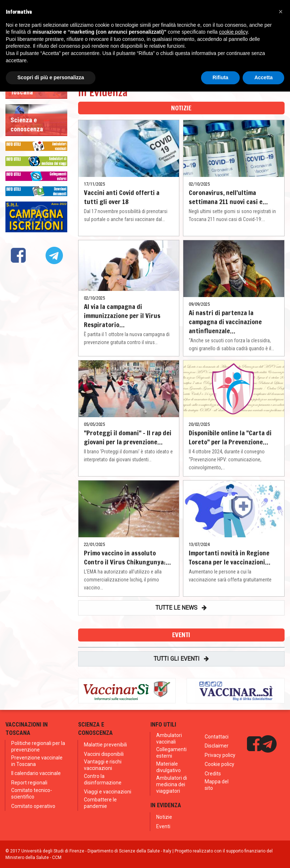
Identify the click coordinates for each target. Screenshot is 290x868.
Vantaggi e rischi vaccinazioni (103, 765)
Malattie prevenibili (105, 745)
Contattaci (217, 737)
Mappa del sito (217, 785)
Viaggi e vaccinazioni (108, 792)
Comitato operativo (33, 806)
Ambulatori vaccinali (169, 738)
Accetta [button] (263, 77)
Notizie (164, 817)
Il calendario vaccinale (36, 773)
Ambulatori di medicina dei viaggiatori (172, 784)
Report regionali (29, 783)
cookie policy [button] (233, 32)
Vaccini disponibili (104, 754)
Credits (213, 774)
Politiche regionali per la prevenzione (38, 746)
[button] (281, 12)
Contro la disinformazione (103, 779)
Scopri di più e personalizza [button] (51, 77)
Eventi (163, 826)
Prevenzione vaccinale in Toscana (37, 761)
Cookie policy (219, 764)
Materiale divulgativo (169, 767)
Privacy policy (220, 755)
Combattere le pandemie (100, 803)
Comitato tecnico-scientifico (32, 793)
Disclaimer (217, 746)
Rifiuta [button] (221, 77)
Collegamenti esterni (171, 753)
